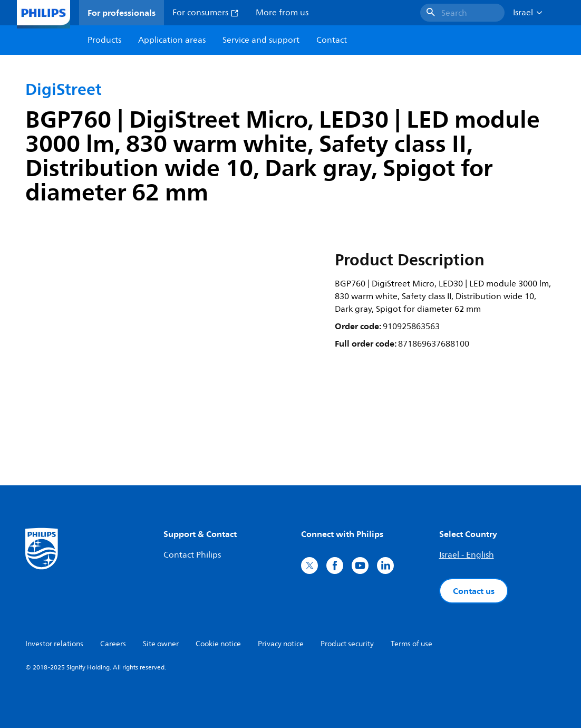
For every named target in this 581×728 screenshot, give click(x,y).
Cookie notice (218, 644)
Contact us (474, 591)
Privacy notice (281, 644)
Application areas (172, 40)
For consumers (206, 13)
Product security (347, 644)
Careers (113, 644)
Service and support (261, 40)
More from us (282, 13)
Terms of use (411, 644)
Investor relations (54, 644)
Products (104, 40)
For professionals (122, 13)
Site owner (161, 644)
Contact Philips (192, 555)
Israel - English (467, 555)
